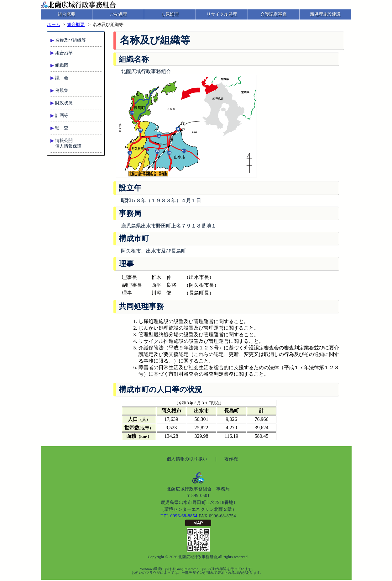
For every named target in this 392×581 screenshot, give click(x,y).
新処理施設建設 (325, 14)
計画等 (62, 115)
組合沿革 (64, 53)
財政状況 (64, 103)
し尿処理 (170, 14)
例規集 (62, 90)
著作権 (231, 459)
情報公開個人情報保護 (69, 143)
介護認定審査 (274, 14)
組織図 (62, 65)
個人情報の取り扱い (187, 459)
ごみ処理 (118, 14)
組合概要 (66, 14)
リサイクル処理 (222, 14)
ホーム (54, 25)
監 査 (62, 128)
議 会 (62, 78)
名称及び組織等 (71, 40)
